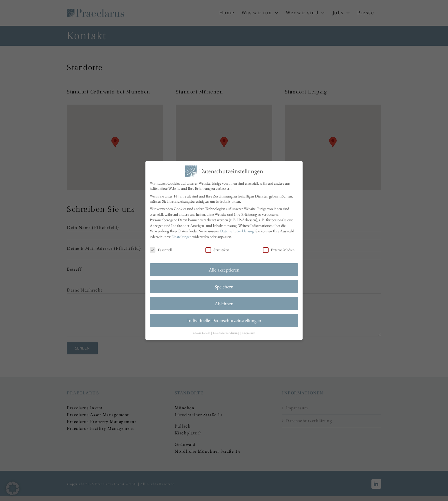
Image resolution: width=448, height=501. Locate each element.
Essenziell (161, 248)
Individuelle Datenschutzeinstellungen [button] (224, 319)
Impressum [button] (249, 331)
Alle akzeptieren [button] (224, 269)
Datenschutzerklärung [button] (226, 331)
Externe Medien (279, 248)
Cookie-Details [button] (202, 331)
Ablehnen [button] (224, 302)
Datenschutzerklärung (237, 230)
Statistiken (217, 248)
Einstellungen (181, 235)
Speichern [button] (224, 285)
